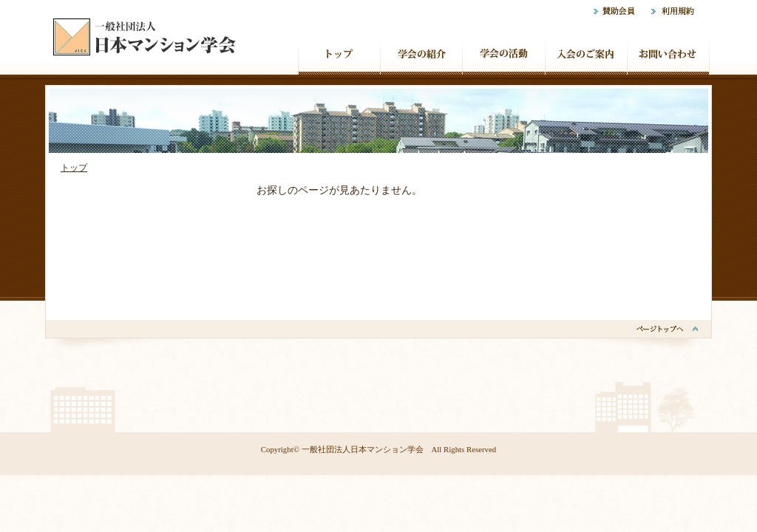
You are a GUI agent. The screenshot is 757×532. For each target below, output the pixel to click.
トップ (74, 168)
